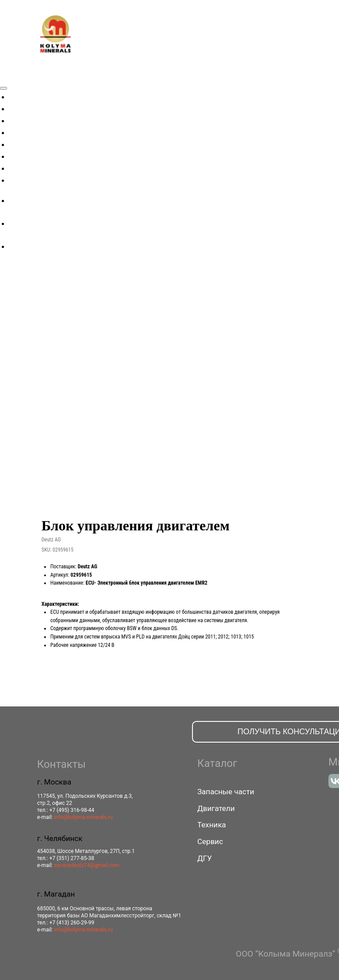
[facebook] (15, 201)
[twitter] (15, 223)
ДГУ (19, 143)
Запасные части (226, 792)
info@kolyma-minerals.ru (83, 817)
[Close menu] (4, 88)
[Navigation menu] (5, 77)
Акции (24, 96)
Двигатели (32, 120)
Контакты (31, 179)
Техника (27, 108)
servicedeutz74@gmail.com (87, 865)
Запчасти (29, 131)
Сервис (25, 155)
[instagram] (15, 246)
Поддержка (34, 167)
